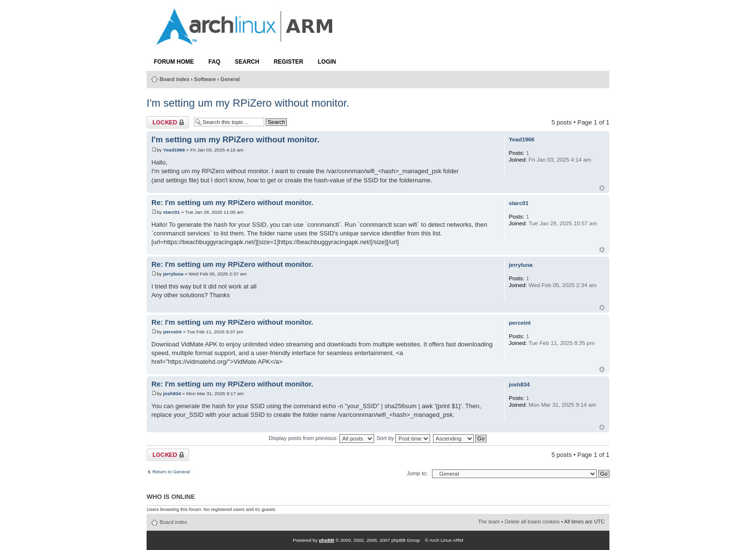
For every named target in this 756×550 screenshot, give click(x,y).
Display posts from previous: (321, 438)
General (230, 79)
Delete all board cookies (532, 522)
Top (602, 188)
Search (247, 62)
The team (489, 522)
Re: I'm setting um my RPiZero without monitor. (232, 203)
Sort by (403, 438)
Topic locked (168, 122)
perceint (172, 332)
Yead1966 (174, 150)
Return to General (171, 472)
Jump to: (417, 473)
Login (327, 62)
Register (289, 62)
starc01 (171, 212)
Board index (175, 79)
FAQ (214, 62)
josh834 (172, 393)
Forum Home (174, 62)
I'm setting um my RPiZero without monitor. (248, 103)
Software (205, 79)
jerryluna (173, 274)
